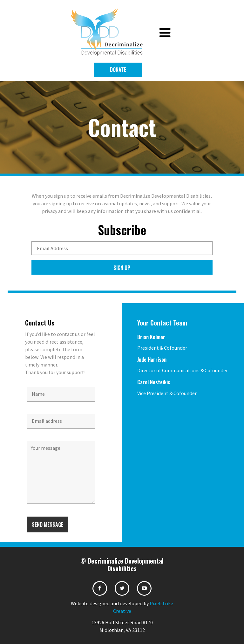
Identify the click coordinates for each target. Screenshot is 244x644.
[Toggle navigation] (165, 33)
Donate (118, 70)
